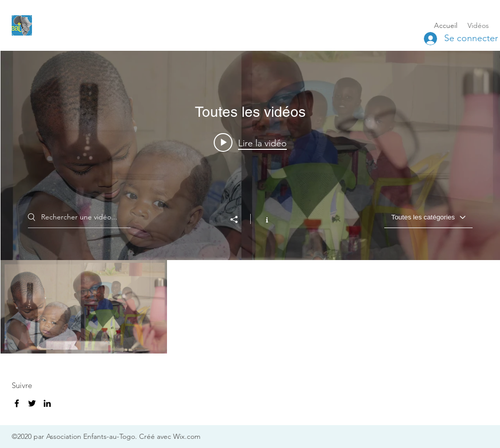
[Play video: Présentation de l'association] (250, 143)
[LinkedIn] (47, 403)
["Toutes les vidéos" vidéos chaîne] (250, 307)
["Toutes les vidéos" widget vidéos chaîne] (250, 202)
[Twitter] (32, 403)
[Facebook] (17, 403)
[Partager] (239, 219)
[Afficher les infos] (262, 219)
